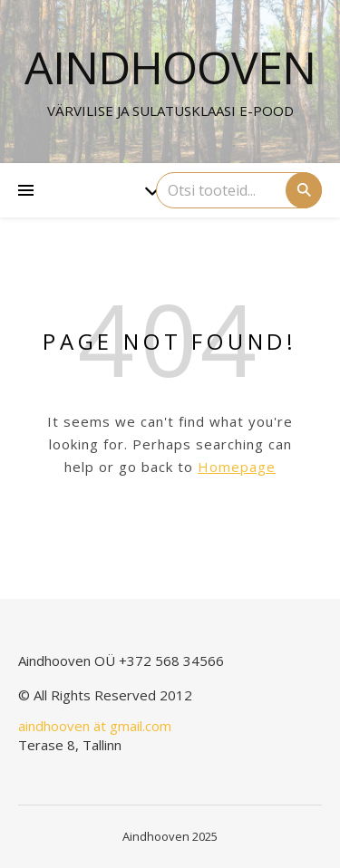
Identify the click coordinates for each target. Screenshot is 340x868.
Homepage (237, 467)
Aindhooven (170, 67)
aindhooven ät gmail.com (95, 726)
